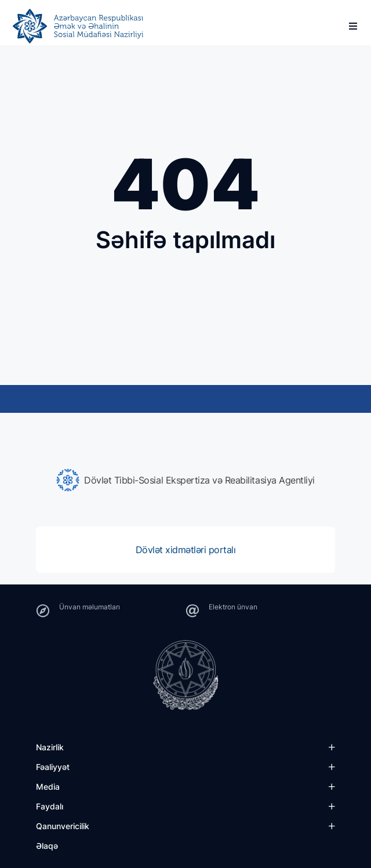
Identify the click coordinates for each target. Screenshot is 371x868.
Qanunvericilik (63, 826)
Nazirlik (50, 747)
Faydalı (50, 806)
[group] (185, 480)
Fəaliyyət (53, 767)
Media (48, 787)
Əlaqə (47, 846)
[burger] (353, 26)
